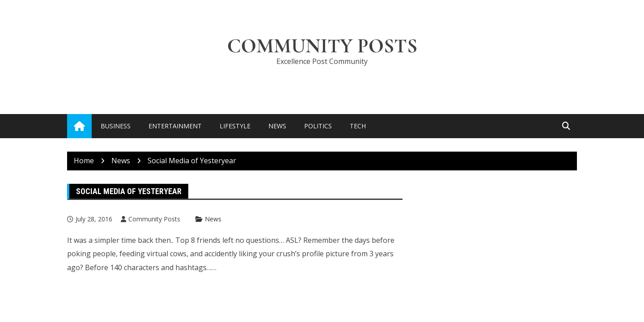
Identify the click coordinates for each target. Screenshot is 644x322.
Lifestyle (235, 126)
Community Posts (322, 46)
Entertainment (175, 126)
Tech (358, 126)
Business (116, 126)
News (277, 126)
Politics (318, 126)
